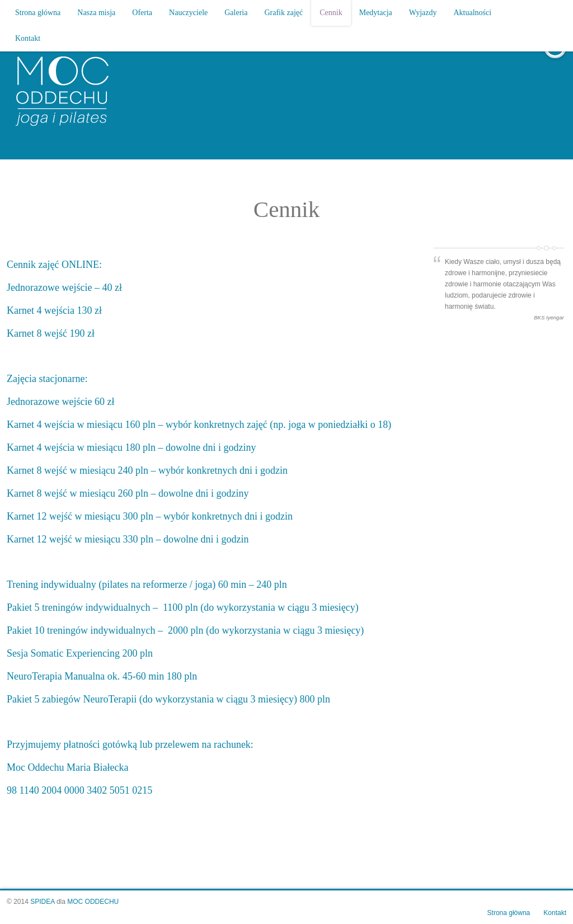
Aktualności (473, 13)
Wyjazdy (423, 13)
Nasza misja (96, 13)
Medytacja (376, 13)
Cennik (331, 13)
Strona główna (38, 13)
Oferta (142, 13)
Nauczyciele (188, 13)
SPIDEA (42, 902)
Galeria (236, 13)
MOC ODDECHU (93, 902)
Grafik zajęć (283, 13)
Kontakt (28, 38)
